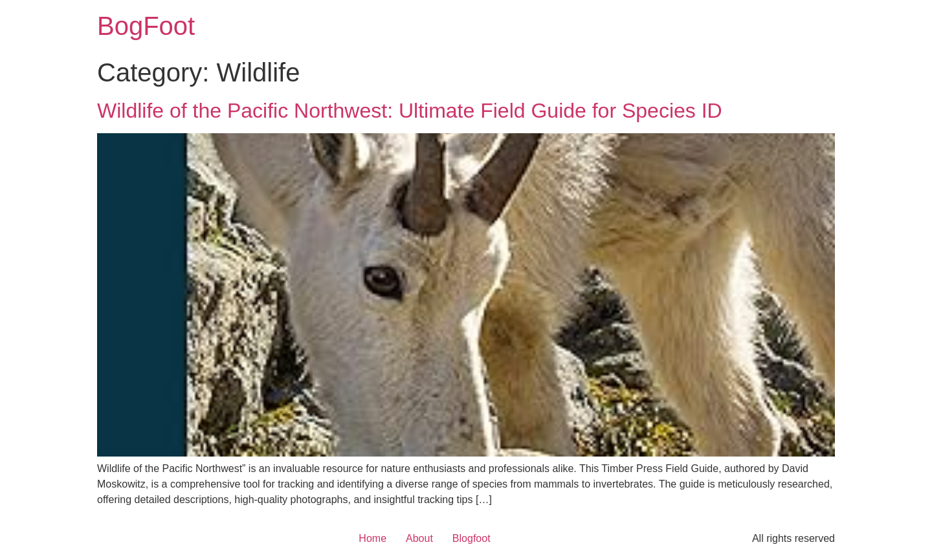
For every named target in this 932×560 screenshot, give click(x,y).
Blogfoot (472, 538)
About (419, 538)
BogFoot (146, 26)
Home (372, 538)
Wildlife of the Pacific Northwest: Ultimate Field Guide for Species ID (410, 111)
